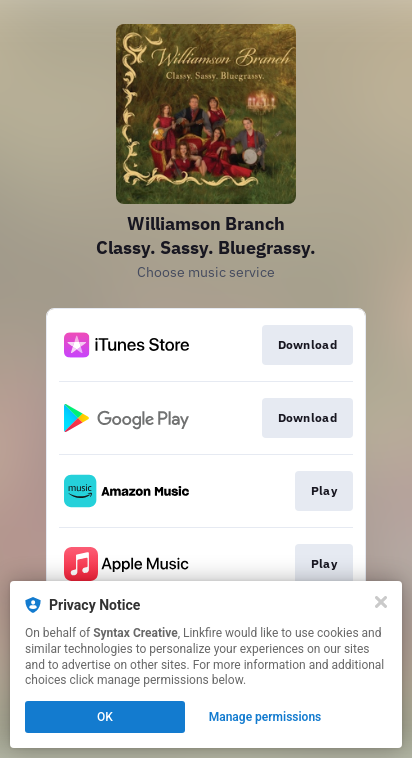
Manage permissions (265, 717)
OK (105, 717)
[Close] (381, 602)
